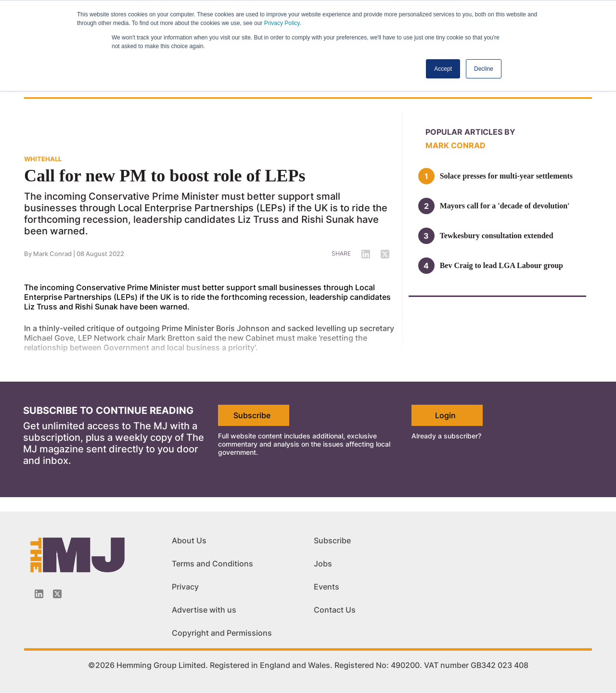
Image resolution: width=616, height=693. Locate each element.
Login (445, 415)
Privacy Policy (282, 23)
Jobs (323, 564)
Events (327, 587)
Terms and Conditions (212, 564)
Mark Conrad (456, 145)
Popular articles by (470, 132)
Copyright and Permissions (222, 633)
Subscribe (252, 415)
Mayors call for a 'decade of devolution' (505, 206)
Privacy (185, 587)
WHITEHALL (43, 159)
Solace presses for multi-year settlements (506, 176)
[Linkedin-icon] (39, 594)
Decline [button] (484, 69)
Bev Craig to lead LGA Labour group (501, 265)
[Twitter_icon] (57, 594)
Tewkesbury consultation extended (497, 236)
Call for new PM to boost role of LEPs (165, 176)
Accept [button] (443, 69)
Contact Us (335, 610)
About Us (189, 540)
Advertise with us (204, 610)
